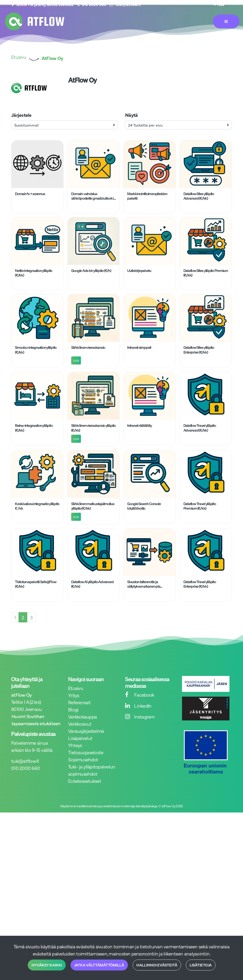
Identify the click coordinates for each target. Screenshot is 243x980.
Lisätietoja (201, 965)
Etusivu (76, 688)
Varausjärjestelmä (86, 731)
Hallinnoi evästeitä (157, 965)
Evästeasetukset (85, 781)
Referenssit (79, 702)
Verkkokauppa (82, 717)
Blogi (73, 709)
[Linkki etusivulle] (35, 21)
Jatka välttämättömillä (99, 965)
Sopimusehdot (83, 759)
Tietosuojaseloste (86, 752)
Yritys (74, 695)
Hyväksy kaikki (47, 965)
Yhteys (75, 745)
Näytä (131, 115)
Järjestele (21, 115)
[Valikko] (226, 21)
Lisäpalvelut (80, 738)
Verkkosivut (80, 724)
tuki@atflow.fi (128, 4)
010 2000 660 (94, 4)
